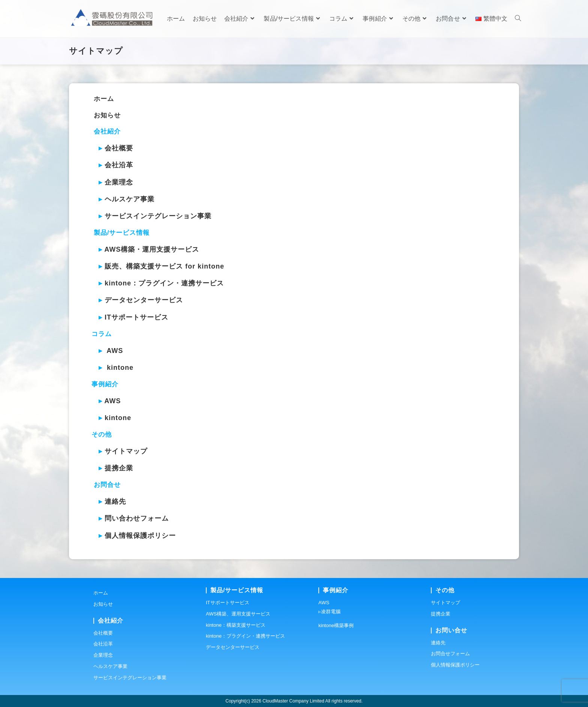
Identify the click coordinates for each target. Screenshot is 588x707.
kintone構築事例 (336, 625)
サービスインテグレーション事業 (158, 216)
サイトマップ (126, 451)
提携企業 (119, 468)
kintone (120, 368)
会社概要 (119, 148)
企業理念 (119, 182)
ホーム (104, 99)
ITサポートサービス (136, 317)
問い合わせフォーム (137, 518)
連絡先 (115, 501)
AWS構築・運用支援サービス (152, 249)
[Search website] (518, 19)
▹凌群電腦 (329, 612)
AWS (115, 351)
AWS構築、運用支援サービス (238, 614)
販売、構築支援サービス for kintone (164, 266)
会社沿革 (119, 165)
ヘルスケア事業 (130, 199)
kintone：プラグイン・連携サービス (164, 283)
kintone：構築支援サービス (236, 625)
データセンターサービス (144, 300)
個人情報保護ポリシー (140, 536)
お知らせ (107, 115)
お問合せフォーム (450, 654)
